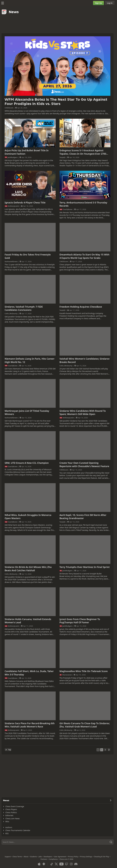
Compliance (53, 859)
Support (8, 857)
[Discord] (76, 864)
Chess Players (11, 809)
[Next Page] (109, 750)
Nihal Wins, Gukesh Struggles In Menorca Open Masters (28, 517)
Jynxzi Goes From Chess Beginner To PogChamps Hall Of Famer (80, 621)
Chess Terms (17, 857)
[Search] (58, 842)
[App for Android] (44, 864)
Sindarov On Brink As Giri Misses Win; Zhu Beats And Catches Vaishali (28, 569)
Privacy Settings (86, 857)
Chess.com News (12, 818)
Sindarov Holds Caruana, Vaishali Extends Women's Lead (28, 621)
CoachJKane (67, 209)
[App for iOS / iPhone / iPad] (39, 864)
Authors (9, 827)
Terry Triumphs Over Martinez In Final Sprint (85, 567)
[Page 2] (105, 750)
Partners (44, 859)
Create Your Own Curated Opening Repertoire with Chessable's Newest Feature (84, 465)
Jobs (40, 857)
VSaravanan (67, 675)
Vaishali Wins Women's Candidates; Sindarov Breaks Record (85, 360)
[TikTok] (52, 864)
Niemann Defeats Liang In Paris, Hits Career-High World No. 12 (30, 360)
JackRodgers (12, 157)
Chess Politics (11, 812)
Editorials (9, 815)
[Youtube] (61, 864)
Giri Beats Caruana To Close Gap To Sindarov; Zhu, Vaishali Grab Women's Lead (85, 725)
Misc (7, 821)
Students (34, 857)
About (26, 857)
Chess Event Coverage (15, 806)
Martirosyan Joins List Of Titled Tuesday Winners (27, 412)
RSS (7, 833)
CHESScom (9, 108)
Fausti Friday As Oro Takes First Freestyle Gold (28, 256)
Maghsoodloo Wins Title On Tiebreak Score (84, 671)
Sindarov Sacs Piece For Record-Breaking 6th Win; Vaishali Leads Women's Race (30, 725)
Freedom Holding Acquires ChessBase (81, 307)
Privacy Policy (73, 857)
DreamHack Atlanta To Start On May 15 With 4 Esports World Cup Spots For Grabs (84, 256)
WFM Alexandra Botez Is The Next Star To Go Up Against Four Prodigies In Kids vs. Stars (56, 102)
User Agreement (60, 857)
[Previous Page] (98, 750)
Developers (48, 857)
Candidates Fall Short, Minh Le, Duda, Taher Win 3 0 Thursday (29, 673)
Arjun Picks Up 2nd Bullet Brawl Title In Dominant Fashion (27, 152)
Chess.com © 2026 (66, 859)
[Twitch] (67, 864)
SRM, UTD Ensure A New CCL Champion (27, 463)
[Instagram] (71, 864)
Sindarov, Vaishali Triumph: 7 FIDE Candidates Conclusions (24, 308)
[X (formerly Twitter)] (56, 864)
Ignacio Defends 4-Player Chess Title (25, 203)
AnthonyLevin (14, 206)
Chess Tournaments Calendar (18, 830)
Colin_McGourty (11, 313)
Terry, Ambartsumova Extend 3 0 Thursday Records (83, 204)
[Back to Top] (8, 750)
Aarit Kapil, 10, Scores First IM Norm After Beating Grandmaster (83, 517)
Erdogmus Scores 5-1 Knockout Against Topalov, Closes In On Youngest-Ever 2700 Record (83, 152)
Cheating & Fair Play (102, 857)
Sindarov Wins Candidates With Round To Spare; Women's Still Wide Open (83, 412)
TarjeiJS (62, 157)
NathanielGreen (11, 261)
